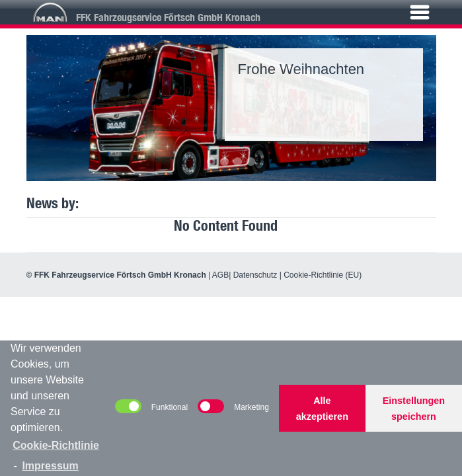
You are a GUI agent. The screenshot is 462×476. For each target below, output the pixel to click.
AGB (220, 275)
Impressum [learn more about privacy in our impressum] (50, 466)
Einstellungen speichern (414, 409)
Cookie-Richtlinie (56, 445)
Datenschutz (255, 275)
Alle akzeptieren (322, 409)
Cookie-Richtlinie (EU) (323, 275)
